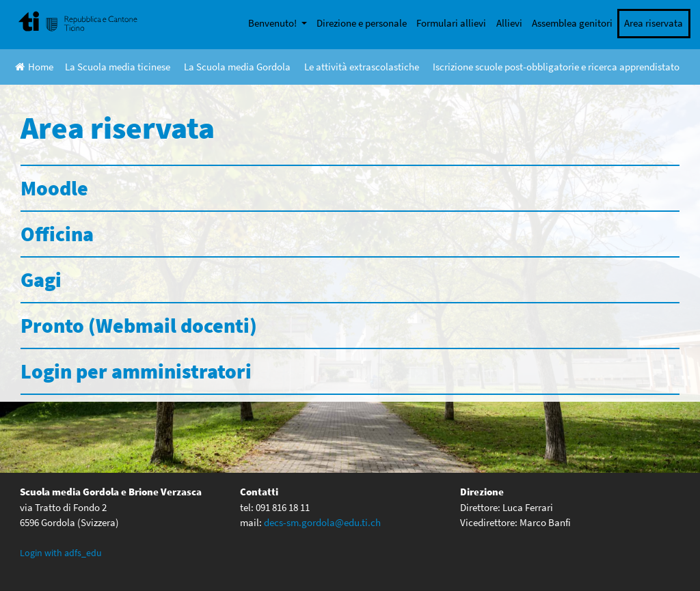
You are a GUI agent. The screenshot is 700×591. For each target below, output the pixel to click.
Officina (57, 234)
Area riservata (654, 23)
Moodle (54, 188)
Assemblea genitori (572, 23)
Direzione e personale (362, 23)
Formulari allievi (451, 23)
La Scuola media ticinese (118, 67)
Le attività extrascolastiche (362, 67)
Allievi (509, 23)
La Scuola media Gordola (237, 67)
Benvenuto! (273, 23)
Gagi (41, 279)
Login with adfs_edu (61, 553)
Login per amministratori (136, 371)
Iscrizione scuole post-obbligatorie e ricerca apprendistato (556, 67)
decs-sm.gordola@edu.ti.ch (322, 522)
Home (34, 67)
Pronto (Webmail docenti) (139, 325)
